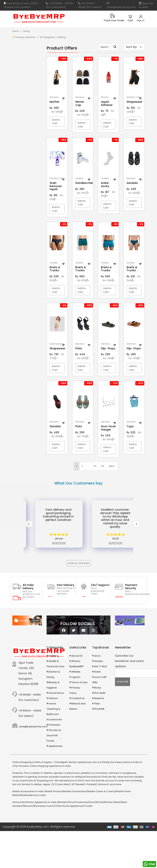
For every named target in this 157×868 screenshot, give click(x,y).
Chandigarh (61, 762)
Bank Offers (27, 73)
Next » (112, 466)
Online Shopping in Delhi (27, 762)
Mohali (73, 762)
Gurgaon (47, 762)
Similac (99, 661)
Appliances (24, 154)
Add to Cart (56, 122)
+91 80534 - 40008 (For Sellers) (90, 5)
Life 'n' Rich (101, 666)
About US (77, 656)
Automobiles (25, 161)
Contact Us (78, 698)
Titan (97, 704)
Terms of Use (79, 682)
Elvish (97, 672)
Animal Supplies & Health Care (25, 145)
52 (95, 466)
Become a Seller (146, 5)
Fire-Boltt (100, 693)
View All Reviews (78, 563)
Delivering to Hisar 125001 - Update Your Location (22, 5)
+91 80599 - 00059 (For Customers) (59, 5)
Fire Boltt (99, 709)
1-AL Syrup (27, 88)
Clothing (54, 656)
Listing (26, 31)
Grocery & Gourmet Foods (54, 735)
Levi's (97, 656)
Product (25, 56)
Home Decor (56, 693)
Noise (98, 688)
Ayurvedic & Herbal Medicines (25, 170)
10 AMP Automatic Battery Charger (23, 108)
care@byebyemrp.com (121, 5)
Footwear (54, 725)
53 (103, 466)
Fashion (53, 698)
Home (15, 31)
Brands (25, 68)
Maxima (99, 698)
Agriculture (24, 136)
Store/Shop (27, 62)
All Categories (47, 37)
